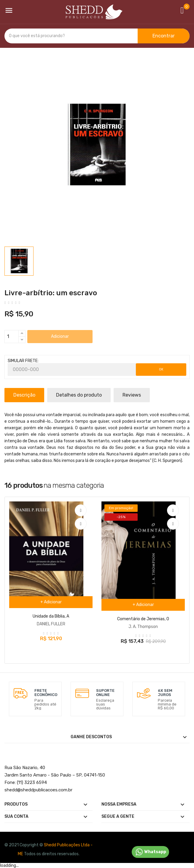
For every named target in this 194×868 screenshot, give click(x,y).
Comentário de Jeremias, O (143, 619)
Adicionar (60, 336)
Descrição (24, 395)
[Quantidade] (12, 337)
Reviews (132, 395)
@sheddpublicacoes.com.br (38, 790)
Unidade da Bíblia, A (51, 616)
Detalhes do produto (79, 395)
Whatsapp (150, 852)
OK (161, 369)
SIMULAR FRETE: (23, 361)
